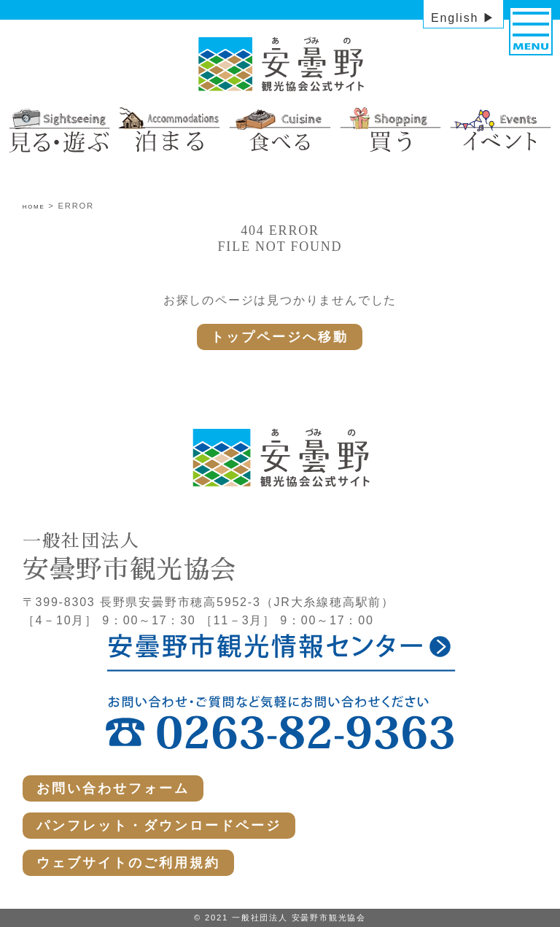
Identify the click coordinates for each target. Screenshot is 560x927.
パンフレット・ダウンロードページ (159, 826)
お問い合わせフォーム (113, 788)
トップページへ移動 (280, 337)
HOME (34, 207)
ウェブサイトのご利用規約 (128, 863)
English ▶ (463, 18)
